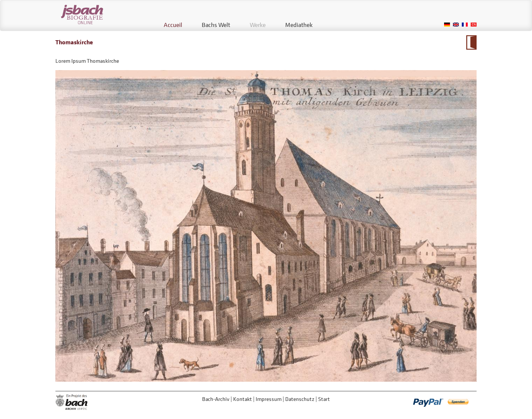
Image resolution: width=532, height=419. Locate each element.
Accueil (173, 25)
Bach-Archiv (216, 399)
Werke (258, 25)
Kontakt (243, 399)
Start (324, 399)
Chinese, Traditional (474, 25)
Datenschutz (300, 399)
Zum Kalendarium (471, 42)
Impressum (269, 399)
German (447, 25)
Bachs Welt (216, 25)
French (465, 25)
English (456, 25)
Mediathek (299, 25)
